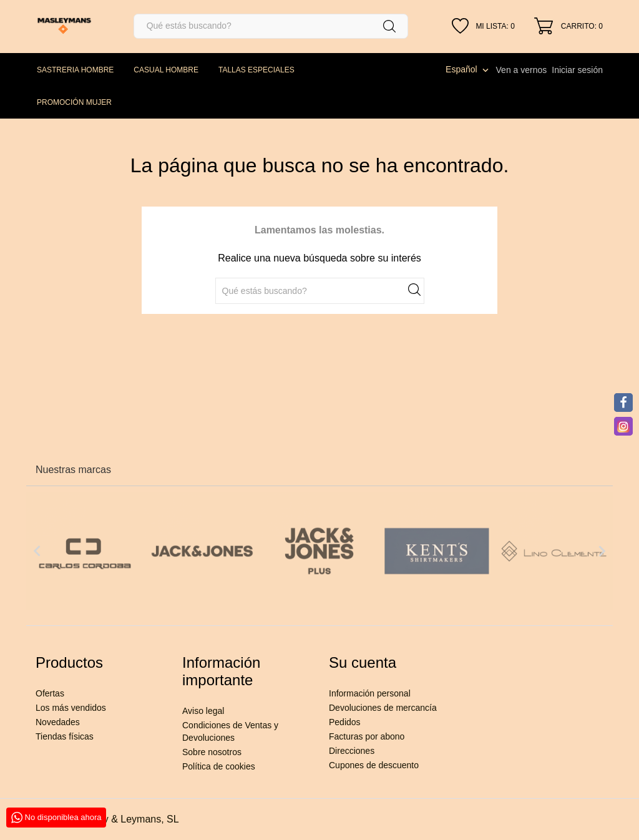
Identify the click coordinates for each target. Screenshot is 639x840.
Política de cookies (219, 766)
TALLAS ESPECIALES (256, 70)
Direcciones (352, 751)
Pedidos (345, 722)
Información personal (370, 693)
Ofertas (50, 693)
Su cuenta (363, 662)
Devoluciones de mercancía (383, 708)
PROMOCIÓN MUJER (74, 102)
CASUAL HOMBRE (166, 70)
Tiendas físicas (65, 736)
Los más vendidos (71, 708)
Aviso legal (203, 711)
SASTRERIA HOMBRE (75, 70)
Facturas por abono (367, 736)
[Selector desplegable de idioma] (468, 69)
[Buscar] (271, 26)
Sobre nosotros (212, 752)
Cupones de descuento (374, 765)
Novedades (58, 722)
